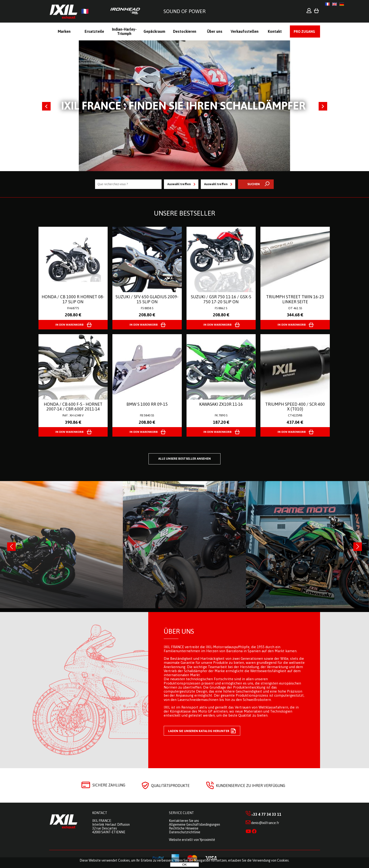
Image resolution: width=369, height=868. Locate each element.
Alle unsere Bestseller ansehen (184, 459)
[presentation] (11, 547)
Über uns (179, 631)
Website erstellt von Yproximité (192, 840)
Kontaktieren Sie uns (184, 821)
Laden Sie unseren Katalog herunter (202, 731)
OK (184, 865)
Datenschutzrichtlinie (185, 832)
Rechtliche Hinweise (184, 828)
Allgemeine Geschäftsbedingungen (194, 825)
